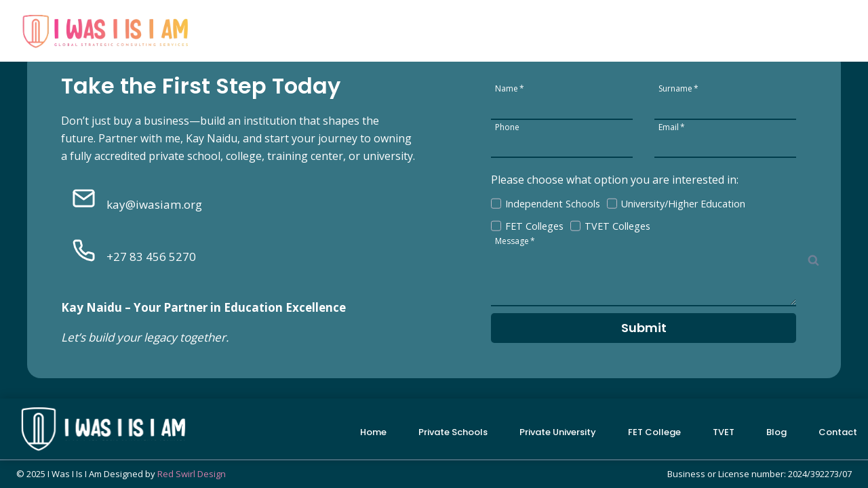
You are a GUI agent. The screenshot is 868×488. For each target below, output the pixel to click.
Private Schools (392, 27)
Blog (763, 27)
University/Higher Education (683, 204)
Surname (678, 88)
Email (672, 126)
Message (515, 240)
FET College (604, 27)
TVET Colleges (617, 226)
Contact (820, 27)
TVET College (693, 27)
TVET (724, 432)
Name (510, 88)
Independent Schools (553, 204)
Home (312, 27)
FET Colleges (534, 226)
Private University (504, 27)
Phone (507, 126)
